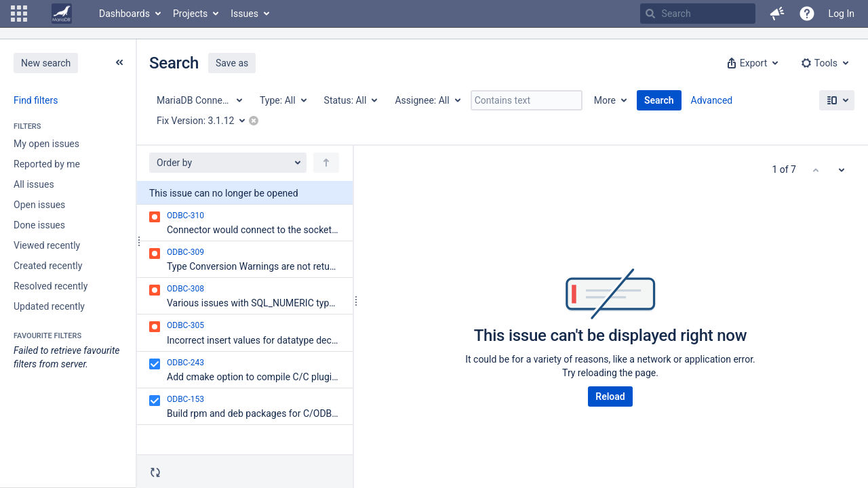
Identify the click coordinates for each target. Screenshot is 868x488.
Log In (842, 14)
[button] (19, 14)
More (605, 100)
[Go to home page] (62, 14)
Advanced (712, 100)
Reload (610, 396)
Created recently (48, 266)
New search (46, 63)
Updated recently (49, 306)
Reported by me (47, 164)
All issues (34, 184)
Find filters (36, 100)
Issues (244, 14)
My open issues (46, 144)
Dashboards (124, 14)
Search (659, 100)
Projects (190, 14)
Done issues (39, 225)
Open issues (39, 205)
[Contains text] (527, 100)
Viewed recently (47, 245)
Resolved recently (51, 286)
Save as (232, 63)
